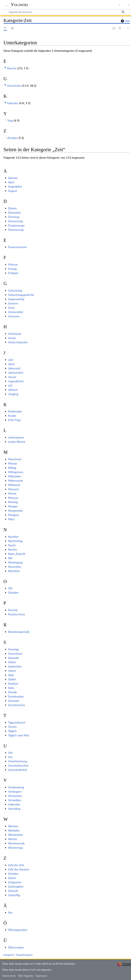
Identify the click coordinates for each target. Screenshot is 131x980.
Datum (12, 208)
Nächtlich (14, 571)
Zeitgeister (15, 882)
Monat (12, 493)
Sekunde (14, 658)
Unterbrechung (18, 761)
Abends (13, 178)
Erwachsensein (17, 247)
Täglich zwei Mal (18, 735)
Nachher (13, 537)
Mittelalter (15, 476)
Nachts (12, 549)
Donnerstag (15, 221)
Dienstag (14, 217)
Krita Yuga (14, 420)
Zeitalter (12, 138)
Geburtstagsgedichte (21, 295)
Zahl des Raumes (19, 869)
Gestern (13, 303)
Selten (12, 662)
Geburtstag (15, 290)
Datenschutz (9, 976)
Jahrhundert (16, 373)
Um (10, 757)
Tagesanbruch (17, 722)
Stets (11, 688)
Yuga (10, 120)
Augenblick (15, 186)
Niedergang (15, 562)
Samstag (13, 649)
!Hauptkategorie (24, 955)
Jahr (11, 360)
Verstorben (15, 796)
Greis (11, 308)
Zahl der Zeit (16, 865)
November (15, 567)
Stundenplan (16, 696)
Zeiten (12, 878)
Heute (12, 338)
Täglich (12, 731)
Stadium (13, 684)
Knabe (12, 416)
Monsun (13, 498)
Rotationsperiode (19, 632)
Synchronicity (17, 705)
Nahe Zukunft (17, 554)
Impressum (41, 976)
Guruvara (14, 316)
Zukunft (13, 891)
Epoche (12, 68)
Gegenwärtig (16, 299)
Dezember (15, 212)
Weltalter (14, 830)
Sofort (12, 671)
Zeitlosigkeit (16, 886)
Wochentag (15, 848)
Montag (13, 502)
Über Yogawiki (26, 976)
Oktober (13, 593)
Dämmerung (16, 230)
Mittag (12, 468)
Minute (13, 463)
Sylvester (14, 701)
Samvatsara (15, 653)
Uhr (10, 753)
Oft (10, 588)
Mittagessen (16, 472)
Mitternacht (16, 481)
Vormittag (14, 809)
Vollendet (14, 804)
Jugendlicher (16, 381)
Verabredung (16, 787)
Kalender (13, 103)
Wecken (13, 826)
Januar (12, 377)
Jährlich (13, 390)
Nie (10, 558)
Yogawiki (19, 5)
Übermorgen (16, 947)
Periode (13, 610)
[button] (5, 67)
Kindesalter (15, 411)
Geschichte (14, 86)
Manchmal (15, 459)
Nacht (12, 545)
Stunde (12, 692)
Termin (12, 727)
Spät (11, 675)
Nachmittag (15, 541)
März (11, 519)
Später (12, 679)
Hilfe (125, 21)
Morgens (14, 515)
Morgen (13, 506)
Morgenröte (16, 511)
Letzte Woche (17, 442)
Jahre (11, 364)
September (15, 666)
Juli (10, 385)
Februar (13, 264)
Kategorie (9, 955)
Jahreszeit (14, 368)
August (13, 191)
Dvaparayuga (16, 225)
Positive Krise (17, 614)
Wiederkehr (16, 835)
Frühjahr (13, 273)
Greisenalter (16, 312)
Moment (13, 489)
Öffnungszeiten (18, 930)
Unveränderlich (18, 770)
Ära (10, 913)
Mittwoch (14, 485)
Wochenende (16, 843)
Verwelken (15, 800)
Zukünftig (14, 895)
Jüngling (13, 394)
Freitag (12, 269)
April (11, 182)
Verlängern (15, 791)
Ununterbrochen (18, 765)
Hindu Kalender (18, 342)
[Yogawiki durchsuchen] (67, 12)
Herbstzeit (15, 334)
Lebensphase (16, 437)
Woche (13, 839)
